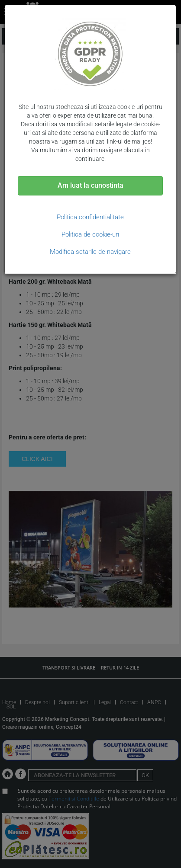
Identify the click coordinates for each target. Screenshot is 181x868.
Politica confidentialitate (90, 217)
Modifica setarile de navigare (90, 252)
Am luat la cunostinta (90, 185)
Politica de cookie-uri (90, 234)
